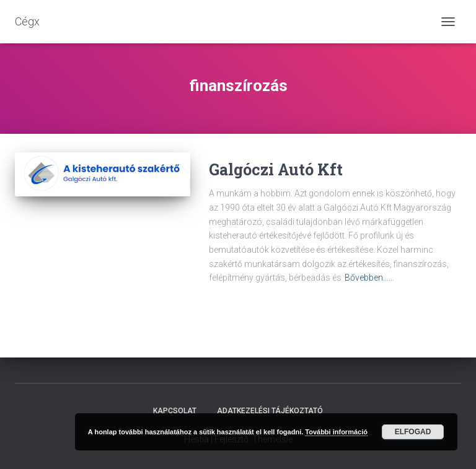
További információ (336, 432)
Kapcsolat (175, 411)
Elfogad (413, 432)
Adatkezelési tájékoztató (270, 411)
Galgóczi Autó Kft (276, 169)
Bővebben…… (369, 278)
